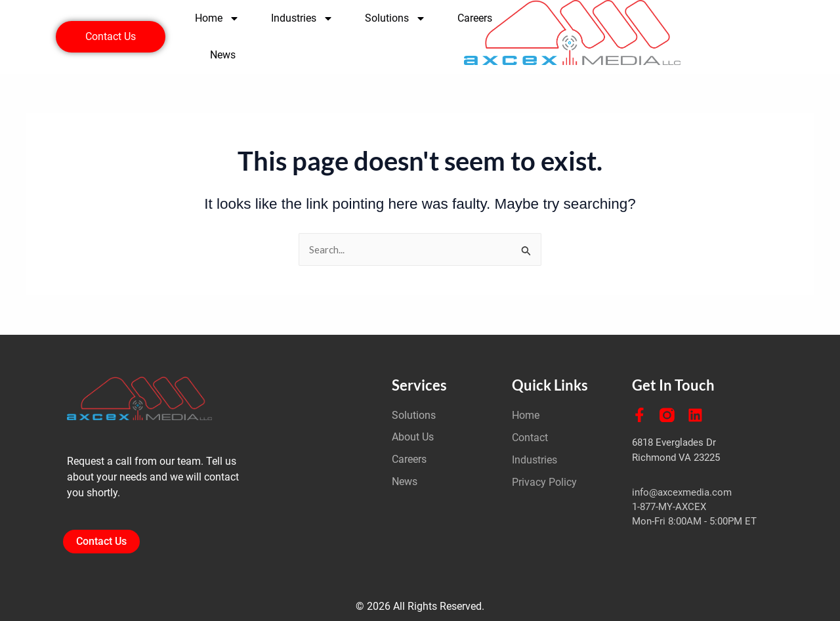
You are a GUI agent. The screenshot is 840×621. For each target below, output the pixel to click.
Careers (475, 18)
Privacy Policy (544, 482)
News (223, 55)
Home (217, 18)
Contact (530, 438)
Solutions (395, 18)
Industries (302, 18)
